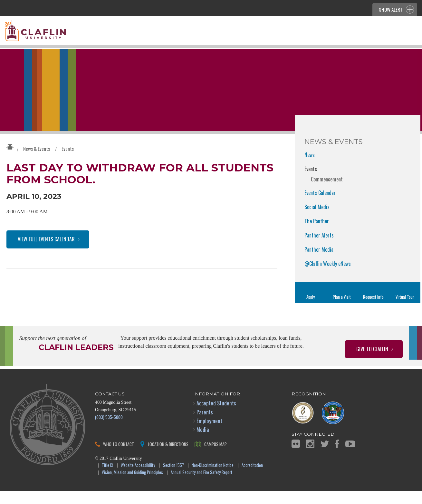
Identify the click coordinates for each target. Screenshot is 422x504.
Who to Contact (119, 457)
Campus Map (216, 457)
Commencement (327, 192)
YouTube (350, 457)
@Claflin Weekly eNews (328, 276)
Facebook (337, 457)
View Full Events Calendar (46, 256)
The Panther (317, 234)
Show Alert (391, 9)
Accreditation (252, 478)
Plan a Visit (342, 310)
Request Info (373, 310)
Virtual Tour (405, 310)
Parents (205, 425)
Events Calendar (320, 206)
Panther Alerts (319, 248)
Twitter (325, 457)
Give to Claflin (372, 362)
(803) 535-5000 (109, 430)
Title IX (107, 478)
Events (68, 161)
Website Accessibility (138, 478)
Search (406, 41)
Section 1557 (173, 478)
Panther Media (319, 262)
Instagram (310, 457)
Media (203, 442)
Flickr (296, 457)
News (310, 168)
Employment (209, 434)
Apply (311, 310)
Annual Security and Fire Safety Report (201, 485)
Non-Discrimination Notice (213, 478)
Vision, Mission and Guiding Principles (132, 485)
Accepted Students (216, 416)
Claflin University (52, 34)
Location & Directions (168, 457)
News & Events (37, 161)
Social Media (317, 220)
